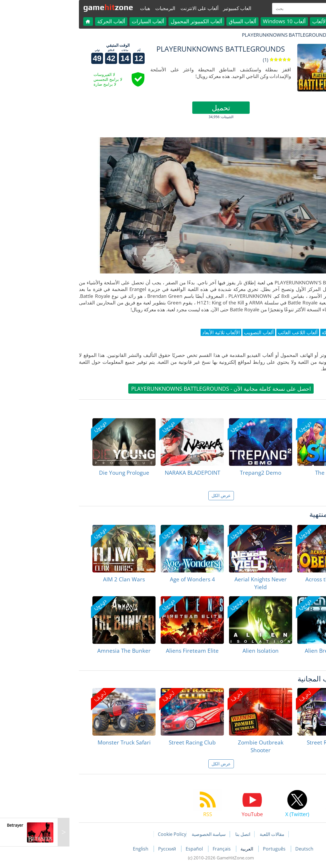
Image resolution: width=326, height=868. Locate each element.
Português (217, 849)
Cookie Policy (114, 834)
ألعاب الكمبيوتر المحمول (138, 21)
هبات (87, 8)
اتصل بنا (185, 834)
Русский (110, 849)
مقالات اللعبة (214, 834)
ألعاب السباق (185, 21)
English (83, 849)
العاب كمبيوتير (179, 8)
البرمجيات (107, 8)
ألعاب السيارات (90, 21)
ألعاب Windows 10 (226, 21)
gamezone (50, 7)
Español (137, 849)
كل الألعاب (266, 21)
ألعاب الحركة (53, 21)
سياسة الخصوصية (151, 834)
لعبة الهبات (285, 35)
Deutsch (246, 849)
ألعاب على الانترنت (142, 8)
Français (164, 849)
